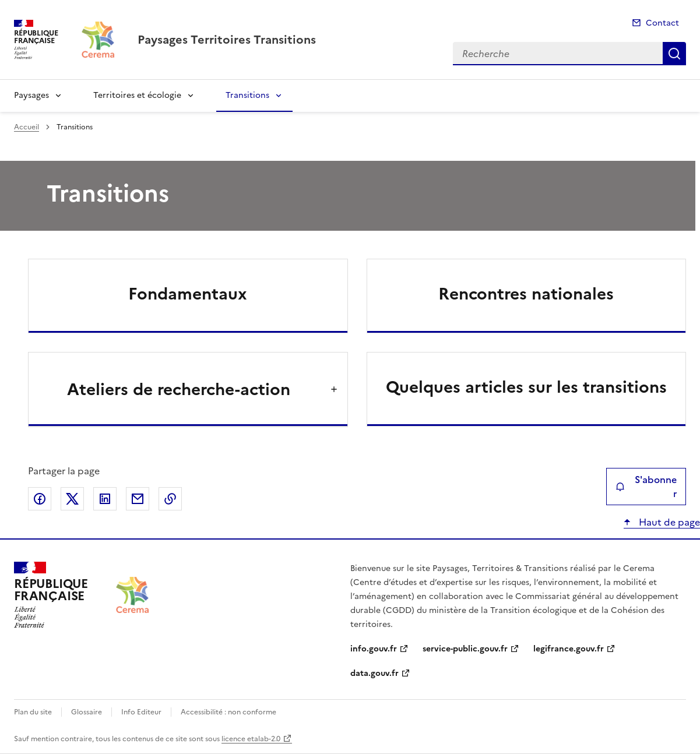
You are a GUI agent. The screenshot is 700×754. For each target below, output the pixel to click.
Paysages (31, 95)
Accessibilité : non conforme (228, 712)
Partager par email (138, 499)
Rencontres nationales (526, 294)
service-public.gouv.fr (465, 649)
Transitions (247, 95)
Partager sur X (72, 499)
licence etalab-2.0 (251, 739)
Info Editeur (141, 712)
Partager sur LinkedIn (105, 499)
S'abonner (646, 487)
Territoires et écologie (137, 95)
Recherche (674, 54)
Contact (662, 23)
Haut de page (668, 522)
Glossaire (87, 712)
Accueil (27, 127)
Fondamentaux (188, 294)
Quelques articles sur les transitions (526, 387)
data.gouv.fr (374, 673)
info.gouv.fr (374, 649)
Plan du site (33, 712)
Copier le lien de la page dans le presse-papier (170, 499)
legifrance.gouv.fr (569, 649)
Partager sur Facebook (40, 499)
